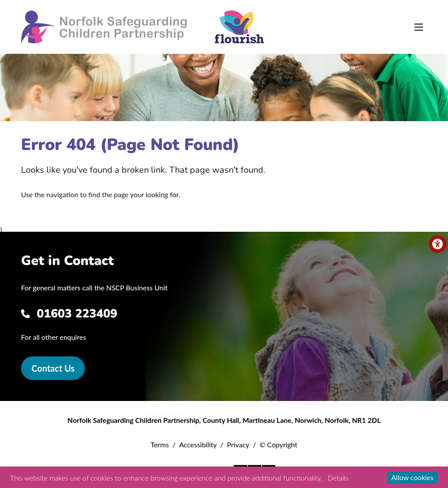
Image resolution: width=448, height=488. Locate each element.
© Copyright (278, 444)
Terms (160, 444)
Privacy (238, 444)
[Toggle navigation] (419, 27)
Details (338, 478)
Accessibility (198, 444)
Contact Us (53, 368)
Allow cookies (412, 477)
